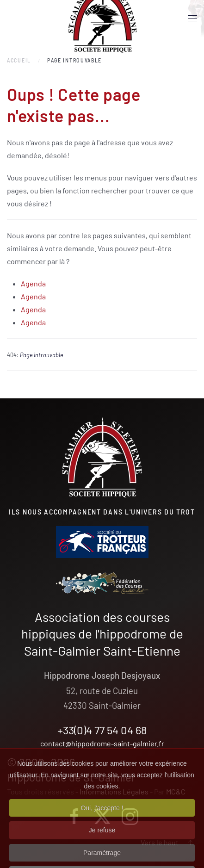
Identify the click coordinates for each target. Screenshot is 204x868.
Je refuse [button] (102, 840)
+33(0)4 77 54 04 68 (102, 730)
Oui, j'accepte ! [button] (102, 817)
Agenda (33, 283)
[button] (192, 19)
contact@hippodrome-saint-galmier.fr (102, 743)
